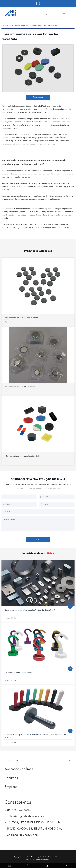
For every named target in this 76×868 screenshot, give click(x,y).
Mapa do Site (30, 860)
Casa (7, 26)
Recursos (11, 778)
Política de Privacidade (43, 860)
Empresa (11, 787)
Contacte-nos (38, 97)
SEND (38, 539)
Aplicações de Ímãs (19, 769)
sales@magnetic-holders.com (26, 816)
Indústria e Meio (38, 553)
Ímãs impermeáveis (23, 26)
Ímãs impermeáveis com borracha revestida (45, 26)
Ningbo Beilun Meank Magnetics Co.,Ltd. (35, 857)
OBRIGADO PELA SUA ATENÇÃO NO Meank (38, 479)
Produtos (13, 26)
